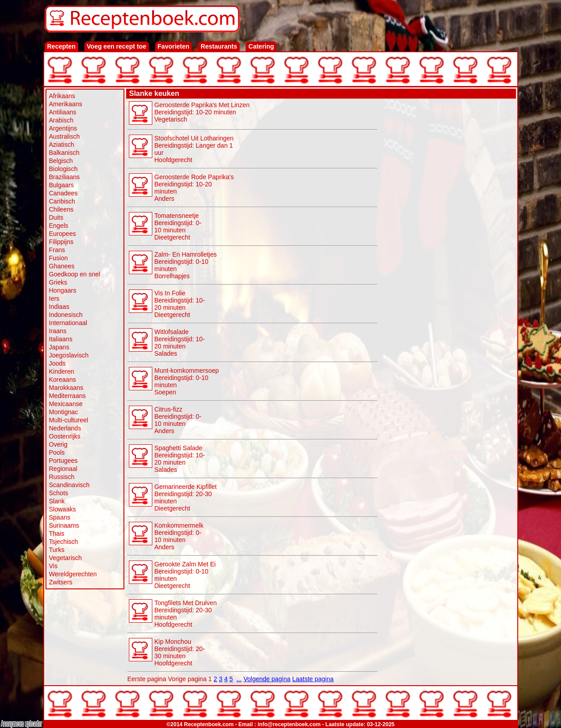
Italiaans (61, 339)
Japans (59, 347)
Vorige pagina (187, 679)
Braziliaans (64, 177)
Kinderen (62, 371)
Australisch (64, 136)
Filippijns (61, 242)
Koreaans (63, 380)
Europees (63, 234)
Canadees (64, 193)
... (239, 679)
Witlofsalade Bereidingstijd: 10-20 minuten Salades (180, 343)
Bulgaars (62, 185)
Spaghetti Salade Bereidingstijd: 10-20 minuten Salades (180, 459)
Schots (59, 493)
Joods (57, 363)
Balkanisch (64, 153)
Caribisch (62, 201)
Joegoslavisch (69, 355)
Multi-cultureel (69, 420)
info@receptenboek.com (289, 724)
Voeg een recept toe (117, 46)
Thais (57, 534)
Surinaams (64, 525)
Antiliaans (63, 112)
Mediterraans (68, 396)
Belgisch (61, 161)
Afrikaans (62, 96)
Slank (57, 501)
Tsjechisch (64, 542)
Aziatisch (62, 145)
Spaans (60, 517)
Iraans (58, 331)
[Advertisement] (447, 235)
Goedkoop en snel (75, 274)
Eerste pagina (147, 679)
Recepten (62, 46)
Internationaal (68, 323)
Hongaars (63, 290)
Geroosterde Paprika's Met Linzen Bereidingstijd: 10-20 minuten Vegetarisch (202, 112)
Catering (261, 46)
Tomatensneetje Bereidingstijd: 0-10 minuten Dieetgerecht (178, 226)
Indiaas (59, 307)
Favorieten (174, 46)
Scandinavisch (69, 485)
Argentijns (63, 128)
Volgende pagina (267, 679)
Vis (53, 566)
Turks (57, 550)
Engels (59, 226)
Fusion (59, 258)
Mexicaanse (66, 404)
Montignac (64, 412)
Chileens (61, 209)
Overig (58, 444)
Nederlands (65, 428)
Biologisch (64, 169)
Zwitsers (61, 582)
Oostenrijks (65, 436)
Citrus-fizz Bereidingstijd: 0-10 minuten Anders (178, 420)
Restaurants (219, 46)
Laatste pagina (313, 679)
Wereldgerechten (73, 574)
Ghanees (62, 266)
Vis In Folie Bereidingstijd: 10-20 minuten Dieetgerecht (180, 304)
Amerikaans (66, 104)
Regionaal (63, 469)
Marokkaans (66, 388)
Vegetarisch (66, 558)
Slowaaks (63, 509)
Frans (57, 250)
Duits (56, 217)
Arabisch (61, 120)
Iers (54, 298)
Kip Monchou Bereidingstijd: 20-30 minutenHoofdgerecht (180, 652)
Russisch (62, 477)
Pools (57, 452)
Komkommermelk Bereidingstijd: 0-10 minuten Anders (179, 536)
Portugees (64, 461)
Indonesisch (66, 315)
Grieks (58, 282)
